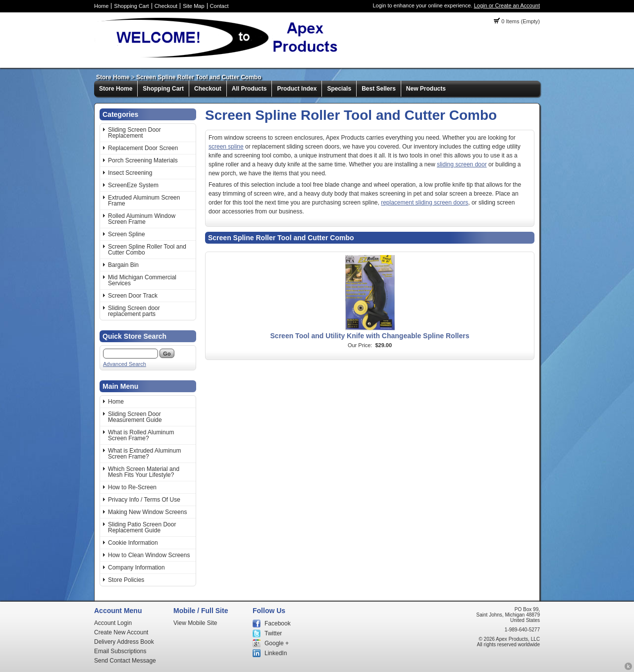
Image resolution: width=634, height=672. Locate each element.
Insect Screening (130, 173)
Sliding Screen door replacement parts (134, 311)
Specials (339, 89)
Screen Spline (127, 234)
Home (101, 6)
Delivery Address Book (124, 642)
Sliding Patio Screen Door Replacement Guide (142, 527)
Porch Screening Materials (143, 160)
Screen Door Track (133, 296)
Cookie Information (133, 543)
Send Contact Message (125, 661)
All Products (249, 89)
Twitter (273, 633)
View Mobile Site (195, 623)
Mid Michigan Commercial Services (142, 280)
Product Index (297, 89)
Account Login (113, 623)
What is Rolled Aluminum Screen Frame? (141, 435)
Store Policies (126, 580)
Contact (219, 6)
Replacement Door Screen (143, 148)
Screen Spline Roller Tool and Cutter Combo (199, 77)
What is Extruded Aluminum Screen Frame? (144, 454)
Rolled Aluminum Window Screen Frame (142, 219)
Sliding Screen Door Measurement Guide (135, 417)
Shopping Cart (131, 6)
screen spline (226, 147)
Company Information (136, 568)
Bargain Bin (123, 265)
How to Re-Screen (132, 487)
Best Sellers (379, 89)
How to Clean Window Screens (149, 555)
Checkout (166, 6)
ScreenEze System (133, 185)
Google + (277, 643)
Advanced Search (125, 364)
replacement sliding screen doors (424, 203)
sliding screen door (462, 164)
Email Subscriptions (120, 651)
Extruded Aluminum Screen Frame (144, 201)
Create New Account (121, 632)
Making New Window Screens (147, 512)
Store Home (113, 77)
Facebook (278, 623)
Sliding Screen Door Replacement (134, 133)
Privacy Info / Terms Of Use (144, 500)
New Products (426, 89)
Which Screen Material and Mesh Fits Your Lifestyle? (144, 472)
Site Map (193, 6)
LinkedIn (276, 653)
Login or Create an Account (507, 5)
